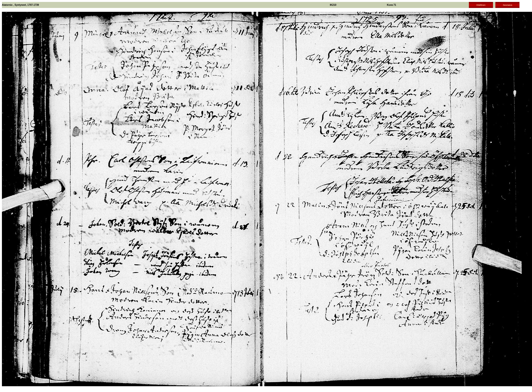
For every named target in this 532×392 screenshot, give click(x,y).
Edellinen (481, 5)
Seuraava (508, 5)
